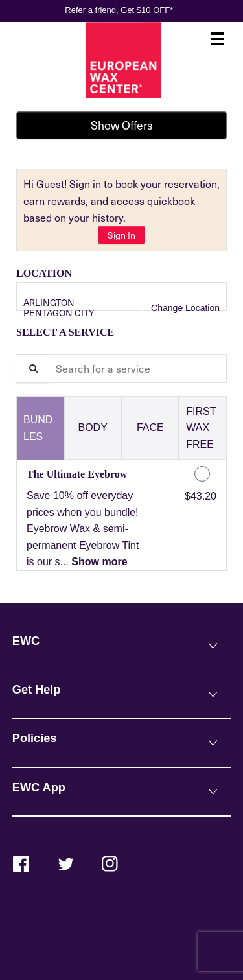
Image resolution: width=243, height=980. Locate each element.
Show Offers (122, 125)
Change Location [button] (184, 308)
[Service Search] (32, 368)
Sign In (121, 235)
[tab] (40, 428)
